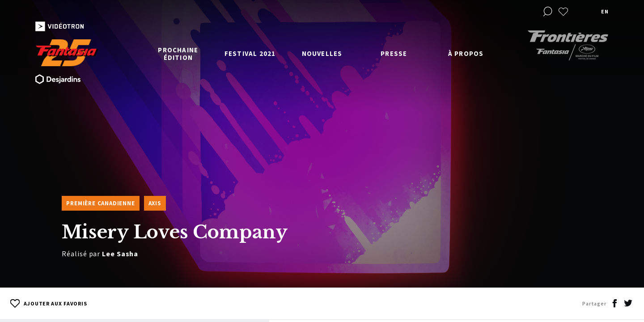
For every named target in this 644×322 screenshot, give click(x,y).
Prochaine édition (178, 54)
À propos (466, 53)
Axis (155, 203)
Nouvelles (322, 53)
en (605, 11)
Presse (394, 53)
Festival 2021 (250, 53)
